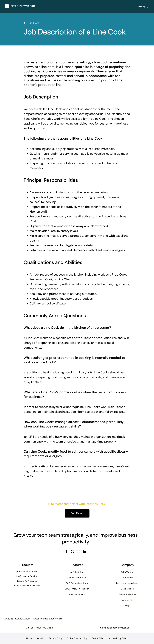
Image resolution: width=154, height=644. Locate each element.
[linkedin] (85, 552)
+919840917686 (44, 628)
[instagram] (79, 552)
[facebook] (66, 552)
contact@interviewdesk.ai (115, 628)
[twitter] (72, 552)
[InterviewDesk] (20, 6)
